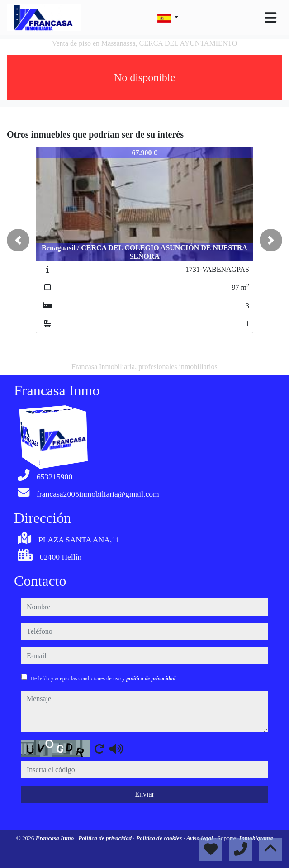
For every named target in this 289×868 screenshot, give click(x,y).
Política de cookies (160, 838)
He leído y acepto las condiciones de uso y (103, 678)
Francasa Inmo (56, 838)
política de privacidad (151, 678)
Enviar (144, 794)
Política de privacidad (106, 838)
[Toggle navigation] (270, 18)
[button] (18, 240)
